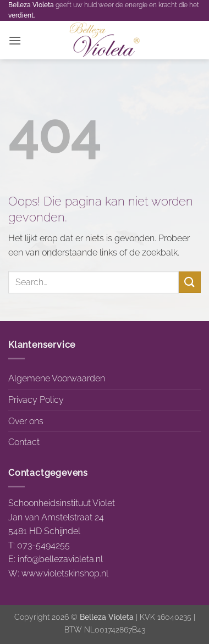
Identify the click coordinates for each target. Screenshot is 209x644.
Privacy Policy (36, 400)
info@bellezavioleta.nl (60, 559)
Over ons (26, 421)
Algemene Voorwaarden (57, 378)
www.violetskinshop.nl (65, 573)
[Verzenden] (190, 282)
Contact (24, 442)
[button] (15, 40)
